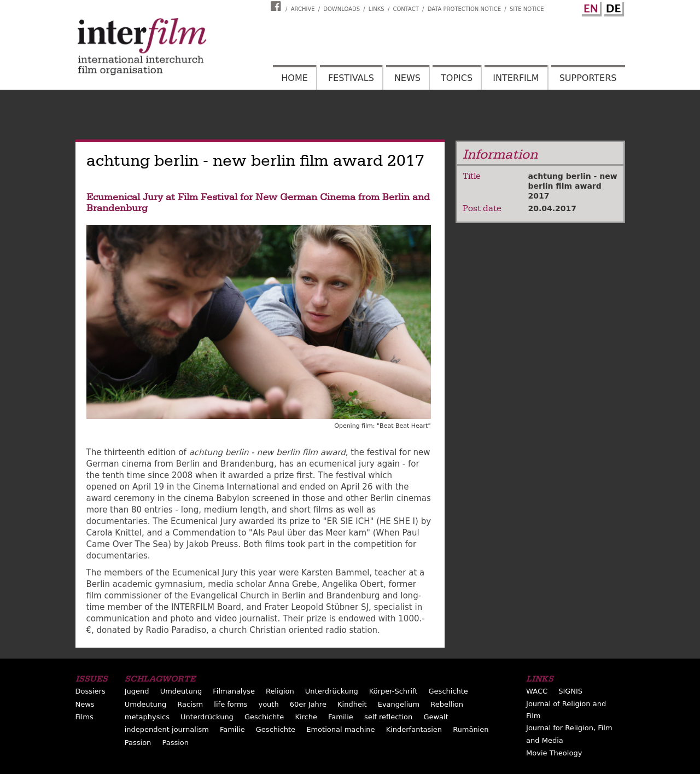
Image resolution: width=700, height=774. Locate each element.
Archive (303, 9)
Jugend (137, 691)
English (590, 7)
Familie (341, 717)
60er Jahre (308, 704)
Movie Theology (554, 753)
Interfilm (516, 78)
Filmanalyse (234, 691)
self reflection (388, 717)
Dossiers (91, 691)
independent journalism (167, 729)
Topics (457, 78)
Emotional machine (340, 729)
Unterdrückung (332, 691)
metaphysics (147, 717)
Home (294, 78)
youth (268, 704)
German (612, 7)
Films (84, 717)
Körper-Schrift (393, 691)
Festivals (351, 78)
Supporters (588, 78)
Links (377, 9)
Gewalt (436, 717)
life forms (231, 704)
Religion (280, 691)
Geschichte (448, 691)
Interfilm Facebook (277, 6)
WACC (537, 691)
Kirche (306, 717)
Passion (138, 743)
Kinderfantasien (414, 729)
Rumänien (471, 729)
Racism (190, 704)
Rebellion (447, 704)
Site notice (527, 9)
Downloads (342, 9)
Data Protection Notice (465, 9)
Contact (406, 9)
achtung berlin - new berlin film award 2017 (573, 186)
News (407, 78)
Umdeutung (181, 691)
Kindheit (352, 704)
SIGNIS (570, 691)
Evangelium (399, 704)
